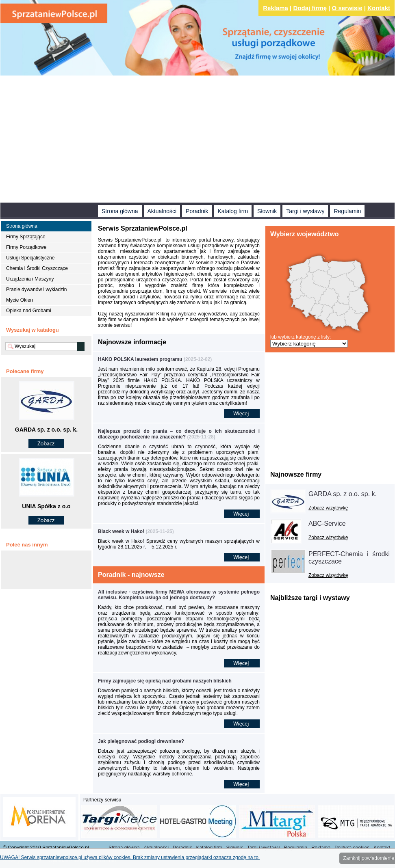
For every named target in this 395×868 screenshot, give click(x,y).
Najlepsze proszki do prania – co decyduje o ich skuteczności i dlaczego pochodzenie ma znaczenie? (179, 434)
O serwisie (347, 8)
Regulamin (347, 211)
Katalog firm (233, 211)
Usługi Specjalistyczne (30, 258)
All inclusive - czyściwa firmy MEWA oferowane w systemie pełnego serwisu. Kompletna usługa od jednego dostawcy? (179, 595)
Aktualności (162, 211)
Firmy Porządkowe (26, 247)
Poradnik (197, 211)
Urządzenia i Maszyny (30, 279)
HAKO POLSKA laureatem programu (141, 359)
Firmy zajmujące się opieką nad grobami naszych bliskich (165, 681)
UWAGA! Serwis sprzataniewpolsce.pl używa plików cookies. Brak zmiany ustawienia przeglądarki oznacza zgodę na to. (130, 857)
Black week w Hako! (121, 531)
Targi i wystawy (305, 211)
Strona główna (120, 211)
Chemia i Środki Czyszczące (37, 268)
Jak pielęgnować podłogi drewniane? (141, 741)
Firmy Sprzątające (26, 237)
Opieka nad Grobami (29, 311)
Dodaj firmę (310, 8)
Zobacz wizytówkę (328, 508)
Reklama (276, 8)
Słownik (267, 211)
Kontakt (379, 8)
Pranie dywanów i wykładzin (36, 289)
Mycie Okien (20, 300)
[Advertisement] (151, 140)
